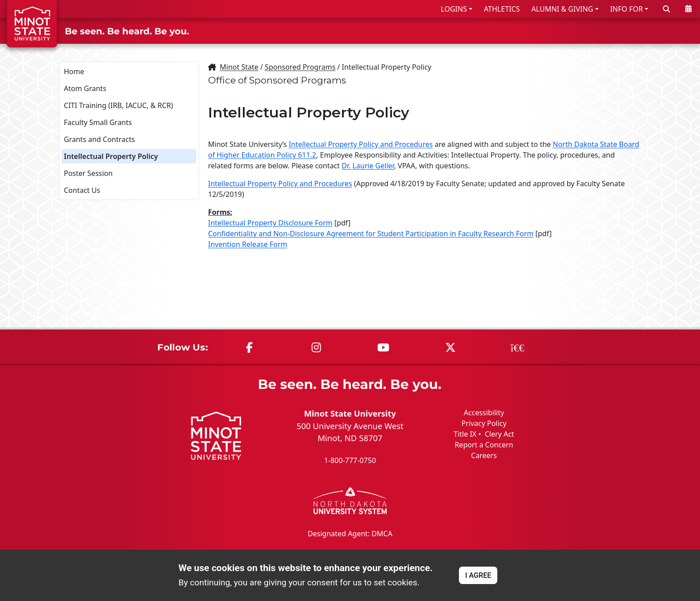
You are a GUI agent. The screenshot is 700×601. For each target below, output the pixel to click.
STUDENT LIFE (607, 31)
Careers (484, 455)
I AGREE (478, 575)
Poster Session (88, 173)
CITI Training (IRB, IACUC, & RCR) (119, 105)
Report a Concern (484, 445)
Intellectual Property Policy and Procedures (361, 144)
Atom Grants (85, 88)
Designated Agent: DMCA (350, 533)
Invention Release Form (248, 244)
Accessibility (484, 413)
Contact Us (82, 190)
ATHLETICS (502, 9)
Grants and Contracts (99, 139)
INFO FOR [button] (627, 9)
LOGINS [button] (454, 9)
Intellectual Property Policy (111, 156)
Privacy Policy (484, 423)
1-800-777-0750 (350, 460)
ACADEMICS (542, 31)
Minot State (239, 67)
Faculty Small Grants (98, 122)
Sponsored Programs (300, 67)
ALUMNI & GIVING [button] (562, 9)
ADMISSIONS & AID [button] (460, 31)
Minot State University (350, 413)
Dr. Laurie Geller (368, 166)
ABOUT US (669, 31)
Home (74, 71)
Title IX (465, 434)
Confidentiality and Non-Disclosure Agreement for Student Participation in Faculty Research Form (371, 234)
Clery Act (500, 434)
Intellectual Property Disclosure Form (270, 223)
